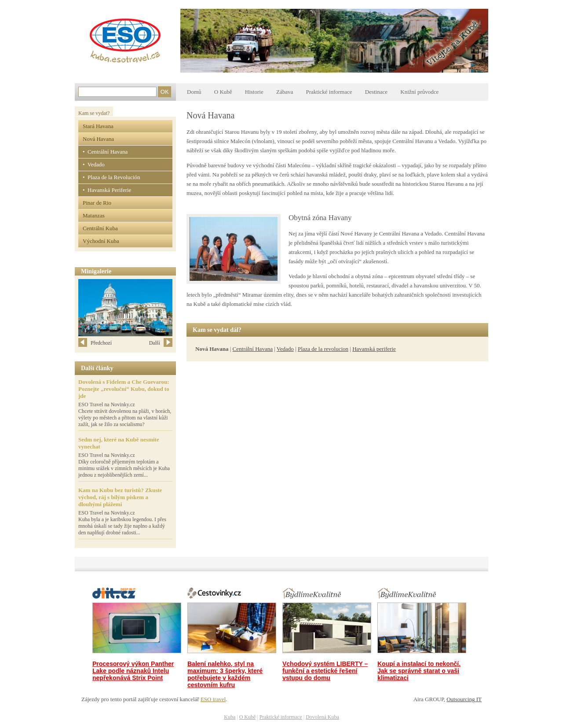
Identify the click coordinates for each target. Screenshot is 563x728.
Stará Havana (98, 126)
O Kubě (223, 92)
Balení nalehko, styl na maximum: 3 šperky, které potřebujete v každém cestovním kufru (225, 674)
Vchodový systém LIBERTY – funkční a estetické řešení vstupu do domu (325, 671)
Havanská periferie (374, 349)
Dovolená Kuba (322, 717)
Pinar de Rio (97, 203)
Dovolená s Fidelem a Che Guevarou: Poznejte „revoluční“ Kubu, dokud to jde (124, 389)
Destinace (376, 92)
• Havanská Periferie (107, 190)
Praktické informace (329, 92)
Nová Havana (98, 139)
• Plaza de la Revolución (112, 177)
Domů (194, 92)
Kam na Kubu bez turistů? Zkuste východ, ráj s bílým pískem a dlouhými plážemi (120, 497)
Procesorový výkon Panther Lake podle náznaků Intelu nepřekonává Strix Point (133, 671)
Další (161, 343)
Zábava (285, 92)
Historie (254, 92)
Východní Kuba (101, 241)
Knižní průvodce (419, 92)
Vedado (285, 349)
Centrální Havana (253, 349)
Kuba (230, 717)
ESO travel (213, 699)
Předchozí (95, 343)
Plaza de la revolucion (323, 349)
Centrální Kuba (100, 228)
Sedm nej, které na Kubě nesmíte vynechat (119, 443)
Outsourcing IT (464, 699)
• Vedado (94, 164)
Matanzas (94, 215)
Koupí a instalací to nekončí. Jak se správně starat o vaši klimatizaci (419, 671)
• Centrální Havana (105, 152)
